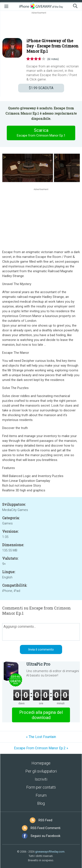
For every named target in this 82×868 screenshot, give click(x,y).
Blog (41, 803)
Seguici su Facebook (45, 836)
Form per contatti (41, 787)
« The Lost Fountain (41, 737)
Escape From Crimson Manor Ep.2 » (41, 748)
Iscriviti (41, 779)
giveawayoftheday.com (50, 852)
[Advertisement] (41, 25)
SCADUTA (41, 88)
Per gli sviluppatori (41, 771)
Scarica (41, 133)
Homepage (41, 763)
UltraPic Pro (38, 664)
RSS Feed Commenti (45, 828)
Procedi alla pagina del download (41, 715)
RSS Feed (45, 820)
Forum (41, 795)
